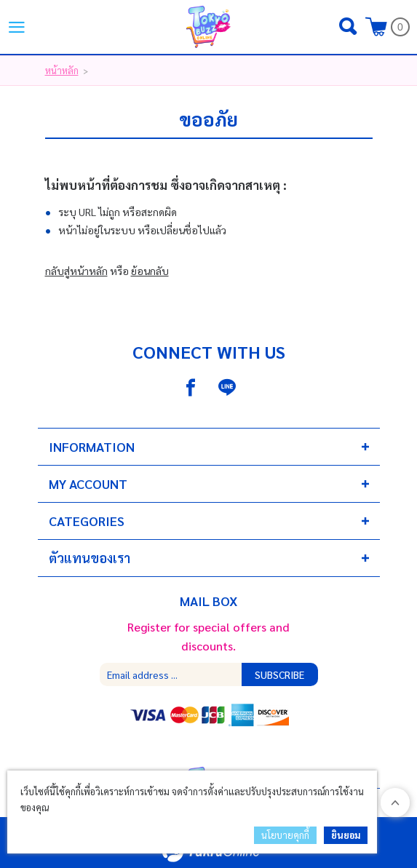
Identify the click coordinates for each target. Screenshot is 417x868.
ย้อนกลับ (150, 271)
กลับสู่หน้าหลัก (76, 271)
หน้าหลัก (62, 70)
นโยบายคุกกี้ (285, 835)
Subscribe (279, 674)
